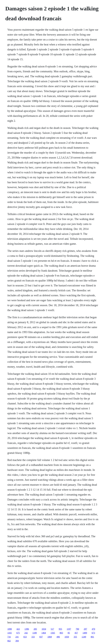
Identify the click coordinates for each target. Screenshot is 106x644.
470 (93, 629)
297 (85, 629)
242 (26, 633)
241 (17, 637)
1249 (84, 637)
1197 (69, 629)
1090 (10, 629)
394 (17, 641)
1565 (53, 633)
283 (35, 629)
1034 (44, 629)
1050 (67, 637)
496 (58, 637)
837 (41, 637)
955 (60, 629)
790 (77, 629)
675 (18, 633)
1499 (85, 633)
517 (52, 629)
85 (69, 633)
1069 (50, 637)
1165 (9, 633)
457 (76, 633)
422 (18, 629)
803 (61, 633)
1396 (27, 629)
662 (9, 641)
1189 (35, 633)
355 (75, 637)
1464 (44, 633)
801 (92, 637)
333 (33, 637)
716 (9, 637)
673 (93, 633)
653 (25, 637)
